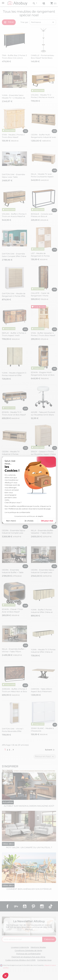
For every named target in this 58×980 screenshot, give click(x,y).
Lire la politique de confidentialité (17, 512)
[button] (5, 976)
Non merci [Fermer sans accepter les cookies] (11, 521)
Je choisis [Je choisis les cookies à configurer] (29, 521)
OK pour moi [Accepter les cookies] (47, 521)
